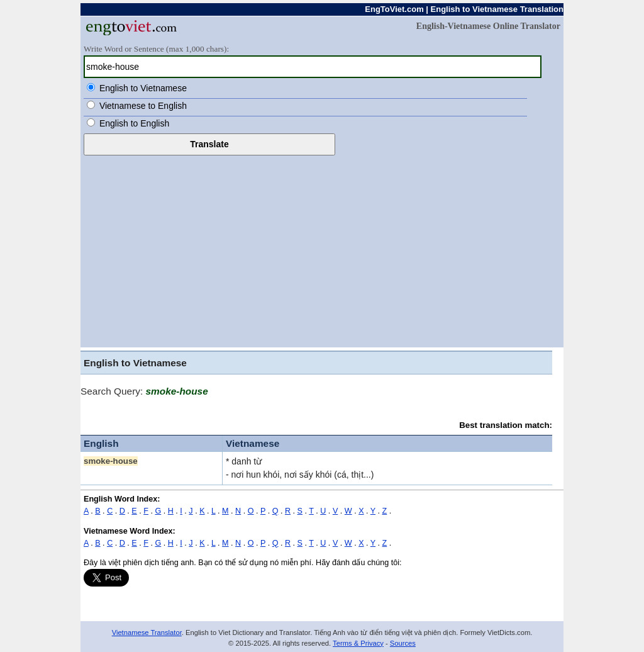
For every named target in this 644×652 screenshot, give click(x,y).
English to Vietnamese (143, 88)
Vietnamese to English (143, 106)
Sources (403, 643)
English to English (134, 123)
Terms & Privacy (358, 643)
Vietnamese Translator (147, 632)
